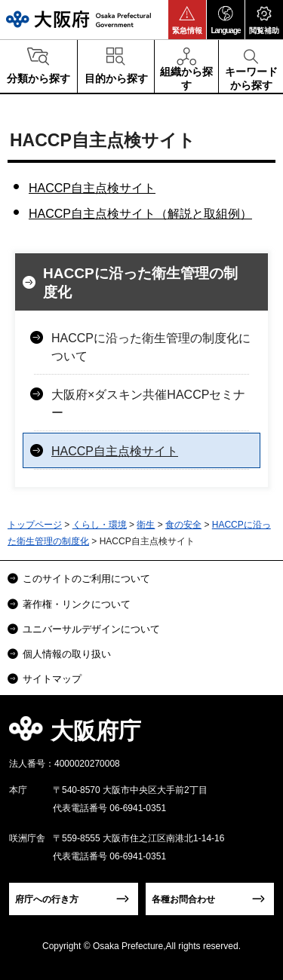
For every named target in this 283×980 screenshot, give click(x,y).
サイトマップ (52, 679)
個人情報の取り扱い (67, 654)
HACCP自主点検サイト (92, 188)
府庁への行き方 (47, 899)
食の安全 (183, 525)
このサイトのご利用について (86, 579)
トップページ (35, 525)
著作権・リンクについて (77, 604)
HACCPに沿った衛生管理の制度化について (151, 347)
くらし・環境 (100, 525)
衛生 (146, 525)
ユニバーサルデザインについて (91, 629)
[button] (187, 20)
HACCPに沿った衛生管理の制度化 (140, 283)
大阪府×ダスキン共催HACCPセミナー (148, 404)
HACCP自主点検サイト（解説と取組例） (140, 214)
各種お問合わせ (183, 899)
